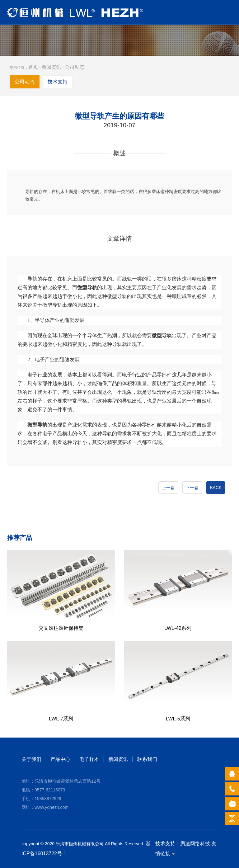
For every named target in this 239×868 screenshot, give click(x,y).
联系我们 (147, 759)
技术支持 (58, 82)
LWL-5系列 (178, 719)
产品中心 (60, 759)
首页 (33, 67)
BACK (216, 488)
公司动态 (75, 67)
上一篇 (168, 488)
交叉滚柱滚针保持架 (61, 628)
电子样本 (89, 759)
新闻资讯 (51, 67)
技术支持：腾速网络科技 (183, 844)
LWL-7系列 (61, 719)
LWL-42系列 (178, 628)
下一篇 (192, 488)
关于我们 (31, 759)
